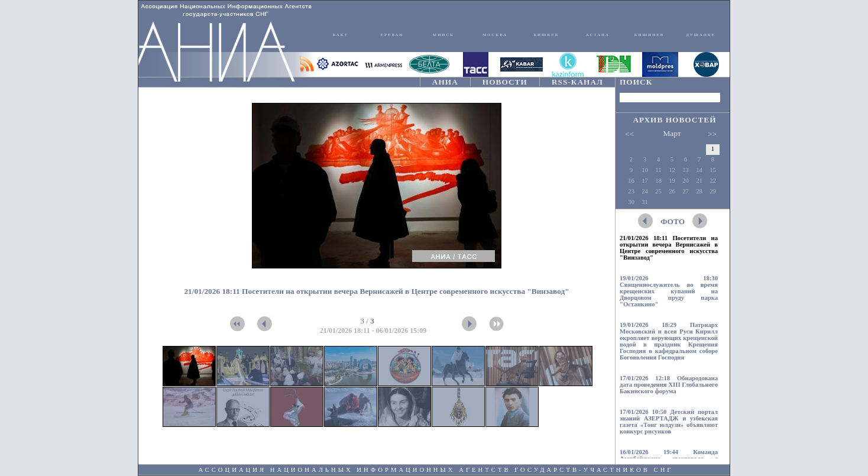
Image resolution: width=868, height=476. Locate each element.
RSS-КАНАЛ (577, 82)
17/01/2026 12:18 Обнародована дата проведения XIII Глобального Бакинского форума (669, 385)
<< (629, 134)
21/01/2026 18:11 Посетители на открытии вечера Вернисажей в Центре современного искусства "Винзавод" (669, 248)
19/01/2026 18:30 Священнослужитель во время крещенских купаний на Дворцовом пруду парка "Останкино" (669, 291)
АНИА (445, 82)
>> (712, 134)
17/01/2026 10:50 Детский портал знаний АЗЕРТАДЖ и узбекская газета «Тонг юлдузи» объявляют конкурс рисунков (669, 422)
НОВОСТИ (505, 82)
